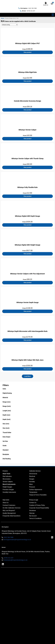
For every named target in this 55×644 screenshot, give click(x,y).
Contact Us (33, 503)
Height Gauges (7, 487)
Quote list (46, 5)
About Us (6, 503)
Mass (31, 484)
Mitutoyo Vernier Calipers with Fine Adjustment (27, 274)
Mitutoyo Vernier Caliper (27, 130)
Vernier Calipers (8, 482)
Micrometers (7, 479)
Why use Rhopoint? (9, 511)
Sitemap (32, 513)
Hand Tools (6, 474)
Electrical (32, 476)
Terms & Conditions (35, 518)
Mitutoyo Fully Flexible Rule (27, 187)
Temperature (33, 492)
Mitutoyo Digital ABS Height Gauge (27, 245)
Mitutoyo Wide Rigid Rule (27, 72)
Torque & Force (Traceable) (38, 495)
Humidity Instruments (9, 492)
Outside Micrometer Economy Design (28, 101)
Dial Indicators (7, 476)
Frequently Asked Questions (11, 516)
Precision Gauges (8, 490)
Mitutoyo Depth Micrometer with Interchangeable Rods (27, 331)
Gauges (32, 479)
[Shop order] (10, 25)
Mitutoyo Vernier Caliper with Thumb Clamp (28, 159)
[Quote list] (46, 3)
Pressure (32, 487)
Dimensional (33, 474)
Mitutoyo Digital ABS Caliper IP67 (27, 43)
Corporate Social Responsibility (39, 508)
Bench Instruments (9, 484)
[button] (27, 376)
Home (2, 18)
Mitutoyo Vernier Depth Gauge (28, 302)
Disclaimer (33, 511)
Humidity (32, 482)
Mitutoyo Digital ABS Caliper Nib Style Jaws (28, 360)
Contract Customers (9, 505)
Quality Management (9, 513)
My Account (33, 516)
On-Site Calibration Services (12, 508)
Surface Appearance (36, 490)
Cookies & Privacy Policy (37, 505)
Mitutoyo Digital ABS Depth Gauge (27, 216)
